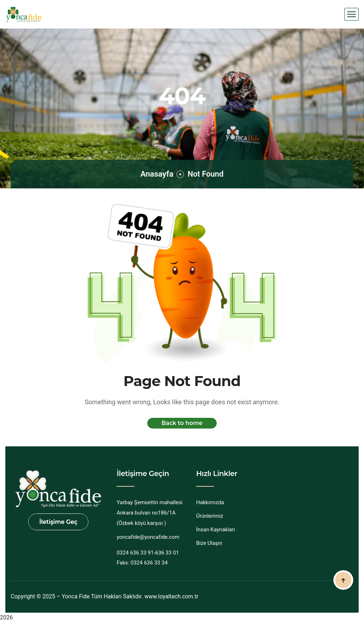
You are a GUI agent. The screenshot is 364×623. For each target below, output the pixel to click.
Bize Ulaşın (209, 543)
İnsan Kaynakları (216, 530)
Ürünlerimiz (210, 516)
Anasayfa (157, 174)
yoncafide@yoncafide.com (148, 537)
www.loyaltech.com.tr (172, 596)
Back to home (182, 423)
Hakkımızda (210, 502)
